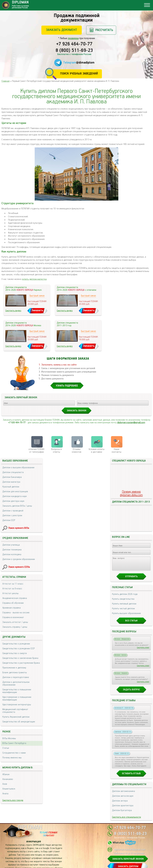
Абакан (6, 774)
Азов (5, 784)
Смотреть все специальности (126, 770)
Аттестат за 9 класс (12, 589)
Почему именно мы (12, 758)
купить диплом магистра (34, 279)
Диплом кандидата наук (15, 496)
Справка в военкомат (13, 617)
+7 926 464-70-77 (74, 44)
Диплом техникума (12, 550)
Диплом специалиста (13, 472)
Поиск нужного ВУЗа (19, 528)
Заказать (37, 310)
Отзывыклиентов (77, 451)
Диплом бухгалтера (122, 764)
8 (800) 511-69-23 (74, 51)
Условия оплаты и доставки (97, 451)
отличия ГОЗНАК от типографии (37, 451)
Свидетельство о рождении (16, 644)
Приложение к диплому (14, 668)
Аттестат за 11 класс (13, 584)
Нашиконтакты (117, 451)
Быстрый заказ (37, 296)
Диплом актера (120, 754)
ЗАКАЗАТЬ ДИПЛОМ (128, 850)
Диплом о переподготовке (16, 677)
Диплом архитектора (123, 759)
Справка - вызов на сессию (16, 613)
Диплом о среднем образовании (19, 559)
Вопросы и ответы (56, 451)
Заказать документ (62, 30)
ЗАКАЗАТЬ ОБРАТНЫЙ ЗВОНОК (128, 842)
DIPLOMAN (30, 811)
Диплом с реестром (12, 516)
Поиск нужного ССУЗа (19, 567)
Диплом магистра (11, 482)
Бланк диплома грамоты (15, 673)
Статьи (6, 748)
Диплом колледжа (12, 554)
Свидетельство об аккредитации (19, 722)
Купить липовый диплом (124, 557)
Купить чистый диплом (123, 562)
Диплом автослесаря (123, 749)
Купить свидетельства (123, 552)
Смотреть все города (13, 800)
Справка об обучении (13, 603)
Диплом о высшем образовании (18, 468)
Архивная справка (12, 608)
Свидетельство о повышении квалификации (17, 691)
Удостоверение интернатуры (17, 705)
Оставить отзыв (131, 727)
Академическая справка (15, 598)
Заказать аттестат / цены (15, 622)
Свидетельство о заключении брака (20, 658)
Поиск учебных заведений (79, 74)
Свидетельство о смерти (15, 653)
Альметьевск (9, 789)
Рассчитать (104, 30)
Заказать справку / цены (15, 627)
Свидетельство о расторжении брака (21, 663)
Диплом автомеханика (123, 744)
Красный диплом (11, 487)
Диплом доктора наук (13, 501)
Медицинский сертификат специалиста (15, 711)
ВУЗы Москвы (9, 738)
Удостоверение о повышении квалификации (17, 698)
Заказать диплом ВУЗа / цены (17, 506)
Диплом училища (11, 545)
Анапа (5, 794)
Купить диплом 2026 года (125, 547)
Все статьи (131, 574)
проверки (73, 38)
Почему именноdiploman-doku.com (131, 469)
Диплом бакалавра (12, 477)
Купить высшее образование (126, 567)
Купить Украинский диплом (16, 717)
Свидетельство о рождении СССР (19, 649)
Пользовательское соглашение (34, 862)
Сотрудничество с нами (14, 753)
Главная (6, 81)
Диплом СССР (9, 520)
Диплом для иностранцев (15, 492)
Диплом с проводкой (13, 511)
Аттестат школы (10, 593)
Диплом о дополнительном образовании (16, 683)
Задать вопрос (131, 643)
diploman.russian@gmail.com (131, 423)
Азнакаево (8, 779)
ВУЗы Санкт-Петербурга (14, 743)
